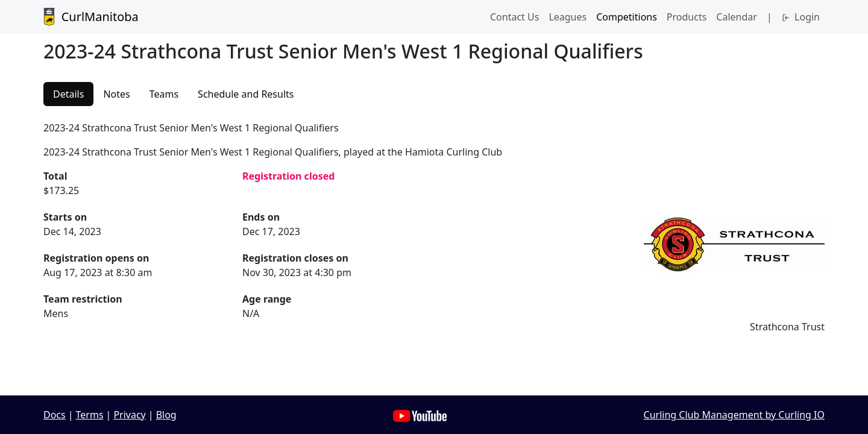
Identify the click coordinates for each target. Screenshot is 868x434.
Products (687, 17)
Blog (166, 415)
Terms (90, 415)
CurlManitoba (91, 17)
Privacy (129, 415)
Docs (55, 415)
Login (801, 17)
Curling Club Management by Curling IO (734, 415)
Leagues (568, 17)
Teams (164, 94)
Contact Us (514, 17)
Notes (116, 94)
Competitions (627, 17)
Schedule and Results (246, 94)
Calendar (737, 17)
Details (68, 94)
